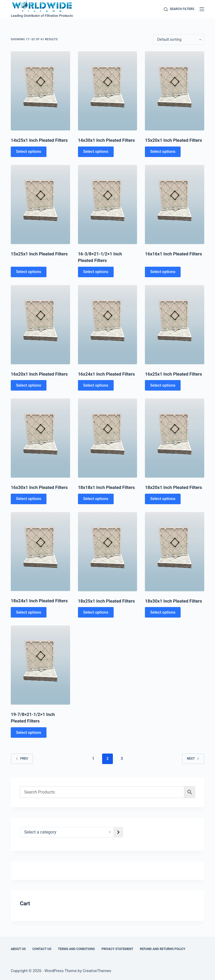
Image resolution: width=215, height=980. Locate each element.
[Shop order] (179, 39)
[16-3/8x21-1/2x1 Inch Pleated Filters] (108, 204)
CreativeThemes (97, 971)
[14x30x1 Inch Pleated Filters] (108, 91)
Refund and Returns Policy (163, 949)
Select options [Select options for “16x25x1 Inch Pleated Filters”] (163, 385)
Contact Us (42, 949)
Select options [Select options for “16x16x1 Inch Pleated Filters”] (163, 272)
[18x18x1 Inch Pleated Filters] (108, 438)
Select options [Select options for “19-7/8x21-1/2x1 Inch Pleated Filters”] (29, 733)
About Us (18, 949)
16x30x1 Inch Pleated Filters (39, 487)
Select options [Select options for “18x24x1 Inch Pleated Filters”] (29, 612)
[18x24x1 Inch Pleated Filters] (40, 552)
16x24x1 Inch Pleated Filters (106, 374)
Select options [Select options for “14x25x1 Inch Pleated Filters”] (29, 151)
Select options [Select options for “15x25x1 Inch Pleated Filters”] (29, 272)
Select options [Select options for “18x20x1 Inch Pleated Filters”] (163, 499)
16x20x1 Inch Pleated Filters (39, 374)
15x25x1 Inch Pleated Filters (39, 254)
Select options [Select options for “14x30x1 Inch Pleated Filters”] (96, 151)
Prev (22, 759)
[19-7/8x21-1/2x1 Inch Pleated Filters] (40, 665)
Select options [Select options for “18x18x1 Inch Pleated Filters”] (96, 499)
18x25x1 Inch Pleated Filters (106, 601)
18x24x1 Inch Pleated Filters (39, 601)
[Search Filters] (179, 9)
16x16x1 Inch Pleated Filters (173, 254)
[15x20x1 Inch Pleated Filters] (175, 91)
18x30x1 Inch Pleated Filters (173, 601)
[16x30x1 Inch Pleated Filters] (40, 438)
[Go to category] (118, 832)
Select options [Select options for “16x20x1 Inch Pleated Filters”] (29, 385)
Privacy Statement (117, 949)
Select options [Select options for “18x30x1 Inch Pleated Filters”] (163, 612)
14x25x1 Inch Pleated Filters (39, 140)
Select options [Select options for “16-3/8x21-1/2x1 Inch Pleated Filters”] (96, 272)
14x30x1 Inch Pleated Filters (106, 140)
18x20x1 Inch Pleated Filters (173, 487)
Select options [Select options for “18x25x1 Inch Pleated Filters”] (96, 612)
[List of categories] (67, 832)
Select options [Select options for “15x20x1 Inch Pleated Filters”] (163, 151)
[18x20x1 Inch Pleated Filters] (175, 438)
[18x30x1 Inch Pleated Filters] (175, 552)
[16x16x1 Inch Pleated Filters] (175, 204)
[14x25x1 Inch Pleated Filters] (40, 91)
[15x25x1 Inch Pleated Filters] (40, 204)
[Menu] (202, 9)
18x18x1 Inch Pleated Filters (106, 487)
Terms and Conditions (77, 949)
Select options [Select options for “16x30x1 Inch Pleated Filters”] (29, 499)
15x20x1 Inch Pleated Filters (173, 140)
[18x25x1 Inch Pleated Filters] (108, 552)
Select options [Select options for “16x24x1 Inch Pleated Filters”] (96, 385)
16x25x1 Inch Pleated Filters (173, 374)
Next (193, 759)
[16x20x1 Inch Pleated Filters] (40, 325)
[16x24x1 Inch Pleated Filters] (108, 325)
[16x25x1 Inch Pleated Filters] (175, 325)
